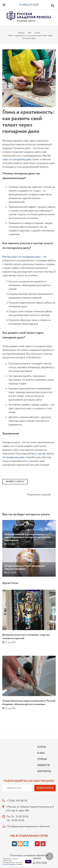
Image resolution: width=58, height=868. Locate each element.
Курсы (42, 747)
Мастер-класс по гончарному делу (27, 158)
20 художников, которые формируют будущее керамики (25, 567)
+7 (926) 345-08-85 (17, 801)
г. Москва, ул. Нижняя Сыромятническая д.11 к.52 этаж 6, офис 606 (30, 809)
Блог (30, 33)
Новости (43, 765)
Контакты (43, 771)
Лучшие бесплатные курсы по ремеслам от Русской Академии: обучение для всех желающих (29, 703)
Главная (21, 33)
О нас (41, 753)
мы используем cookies (12, 864)
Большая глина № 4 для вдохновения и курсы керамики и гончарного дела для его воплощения (28, 537)
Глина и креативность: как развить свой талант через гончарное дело (31, 37)
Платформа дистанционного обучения (28, 826)
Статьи (37, 33)
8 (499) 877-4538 (29, 5)
